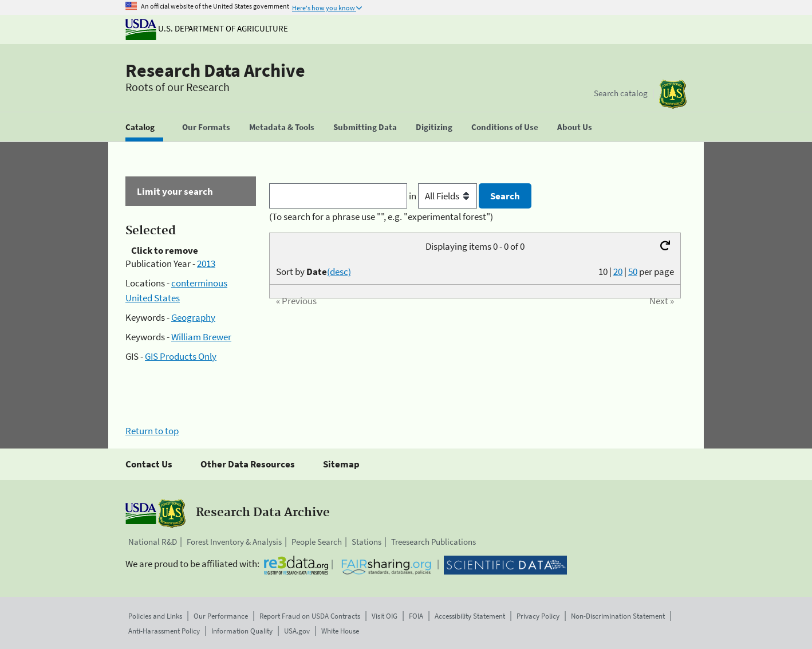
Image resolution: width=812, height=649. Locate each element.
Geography (193, 317)
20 (618, 272)
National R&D (153, 542)
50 (633, 272)
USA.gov (297, 631)
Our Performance (221, 616)
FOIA (416, 616)
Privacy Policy (538, 616)
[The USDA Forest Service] (673, 94)
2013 (206, 263)
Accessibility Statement (470, 616)
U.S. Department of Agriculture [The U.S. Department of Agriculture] (207, 28)
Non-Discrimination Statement (618, 616)
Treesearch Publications (433, 542)
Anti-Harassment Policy (164, 631)
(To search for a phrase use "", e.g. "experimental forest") (381, 217)
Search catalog (621, 93)
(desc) (339, 272)
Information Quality (242, 631)
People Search (317, 542)
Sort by (314, 272)
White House (340, 631)
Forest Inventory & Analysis (234, 542)
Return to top (152, 431)
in (444, 196)
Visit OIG (385, 616)
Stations (366, 542)
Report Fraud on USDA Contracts (310, 616)
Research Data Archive (215, 70)
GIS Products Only (181, 356)
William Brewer (201, 337)
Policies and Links (155, 616)
